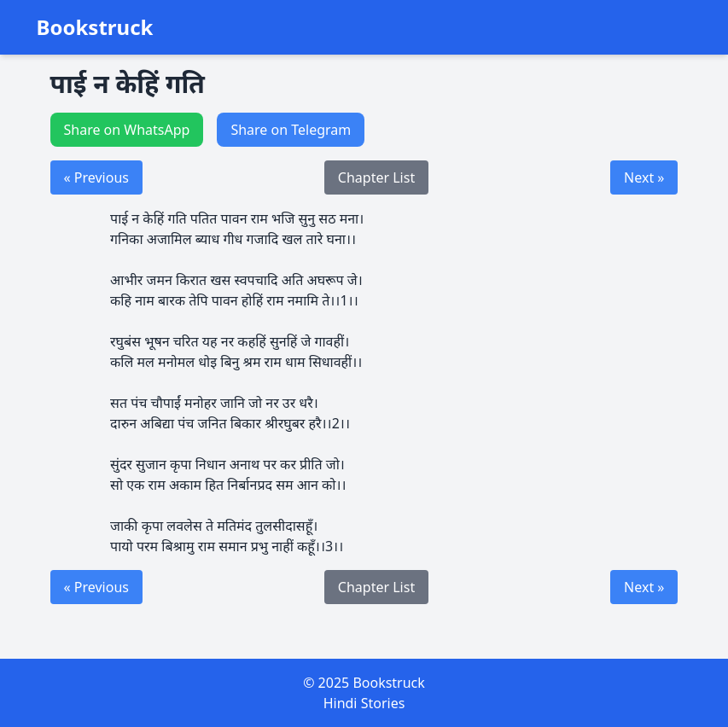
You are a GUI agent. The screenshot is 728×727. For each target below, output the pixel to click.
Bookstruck (95, 27)
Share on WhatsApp (127, 130)
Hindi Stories (364, 703)
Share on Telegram (291, 130)
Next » (644, 177)
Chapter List (376, 177)
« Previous (96, 177)
